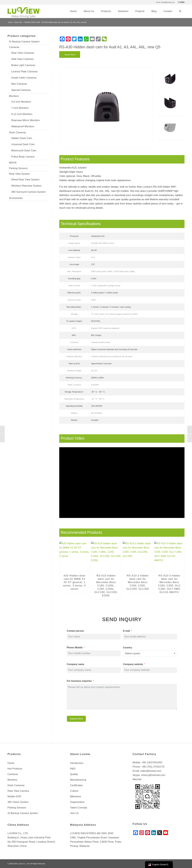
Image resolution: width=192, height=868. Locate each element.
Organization (77, 802)
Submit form (76, 719)
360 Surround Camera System (28, 192)
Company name (75, 664)
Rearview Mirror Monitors (25, 120)
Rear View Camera (18, 791)
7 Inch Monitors (20, 108)
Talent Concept (79, 808)
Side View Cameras (22, 59)
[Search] (180, 11)
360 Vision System (18, 802)
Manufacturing (78, 780)
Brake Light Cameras (23, 65)
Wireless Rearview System (26, 186)
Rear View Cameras (23, 53)
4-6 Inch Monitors (21, 102)
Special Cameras (21, 90)
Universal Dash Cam (23, 144)
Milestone (76, 796)
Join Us (74, 813)
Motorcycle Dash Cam (24, 151)
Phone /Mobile (75, 648)
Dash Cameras (17, 132)
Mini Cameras (19, 84)
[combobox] (150, 653)
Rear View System (19, 174)
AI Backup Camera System (24, 42)
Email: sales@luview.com (165, 2)
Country (127, 648)
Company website (133, 664)
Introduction (77, 763)
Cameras (14, 47)
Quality (74, 774)
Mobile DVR (14, 796)
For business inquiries (79, 681)
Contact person (75, 631)
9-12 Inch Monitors (22, 114)
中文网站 (181, 2)
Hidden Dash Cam (22, 138)
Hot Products (15, 769)
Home (11, 763)
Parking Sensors (18, 168)
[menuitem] (166, 2)
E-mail (127, 631)
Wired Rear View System (25, 180)
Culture (74, 791)
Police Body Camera (23, 157)
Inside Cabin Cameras (24, 78)
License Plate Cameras (24, 72)
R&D (73, 769)
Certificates (76, 785)
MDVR (13, 163)
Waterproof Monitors (23, 126)
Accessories (16, 198)
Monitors (14, 96)
